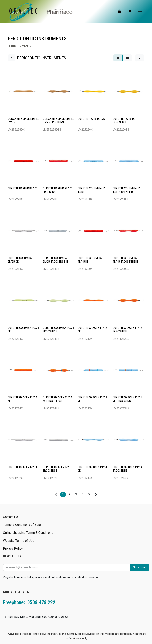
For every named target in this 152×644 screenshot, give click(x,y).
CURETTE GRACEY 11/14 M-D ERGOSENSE (57, 399)
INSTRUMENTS (21, 46)
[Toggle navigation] (140, 12)
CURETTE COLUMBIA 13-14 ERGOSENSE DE (127, 190)
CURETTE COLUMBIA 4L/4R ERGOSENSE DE (125, 260)
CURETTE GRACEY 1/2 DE (23, 467)
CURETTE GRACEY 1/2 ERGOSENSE (56, 469)
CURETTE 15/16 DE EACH (93, 119)
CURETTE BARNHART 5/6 (23, 189)
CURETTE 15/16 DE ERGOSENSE (124, 120)
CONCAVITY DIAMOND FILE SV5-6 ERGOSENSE (58, 120)
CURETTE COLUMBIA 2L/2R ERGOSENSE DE (56, 260)
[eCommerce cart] (130, 11)
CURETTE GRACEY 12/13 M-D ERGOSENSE (127, 399)
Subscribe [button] (139, 567)
